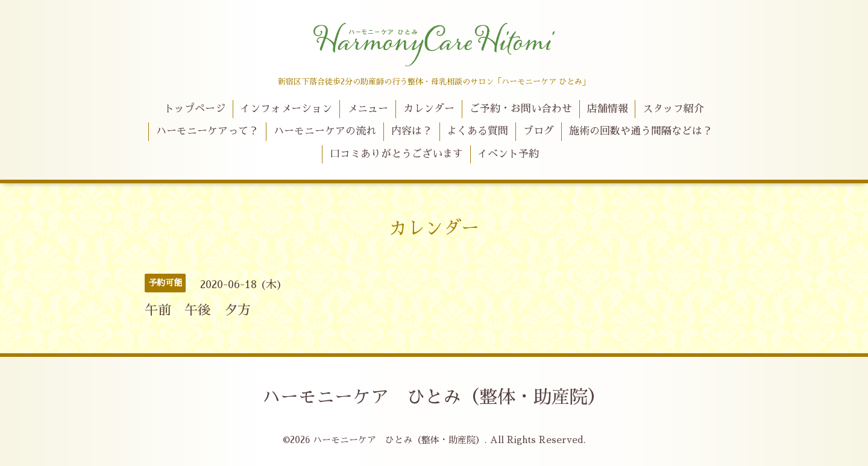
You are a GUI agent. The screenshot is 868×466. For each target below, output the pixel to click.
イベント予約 (508, 154)
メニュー (368, 109)
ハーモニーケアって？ (207, 131)
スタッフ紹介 (673, 109)
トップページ (195, 109)
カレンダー (429, 109)
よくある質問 (477, 131)
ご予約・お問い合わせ (521, 109)
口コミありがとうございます (396, 154)
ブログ (539, 131)
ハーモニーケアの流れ (325, 131)
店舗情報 (608, 109)
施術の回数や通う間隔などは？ (641, 131)
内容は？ (412, 131)
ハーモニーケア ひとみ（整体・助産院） (434, 397)
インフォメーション (286, 109)
